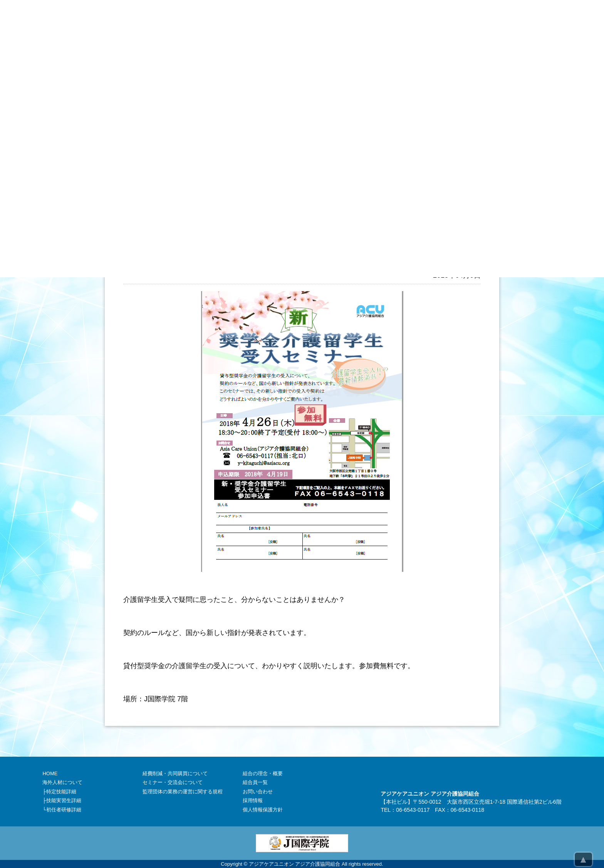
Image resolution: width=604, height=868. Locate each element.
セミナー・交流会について (173, 782)
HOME (50, 773)
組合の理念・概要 (263, 773)
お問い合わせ (258, 792)
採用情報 (253, 800)
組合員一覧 (255, 782)
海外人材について (62, 782)
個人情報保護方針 (263, 810)
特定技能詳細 (61, 792)
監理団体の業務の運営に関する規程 (183, 792)
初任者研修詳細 (64, 810)
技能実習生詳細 (64, 800)
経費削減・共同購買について (175, 773)
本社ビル (397, 802)
